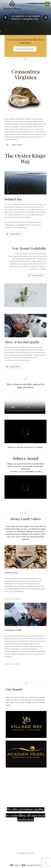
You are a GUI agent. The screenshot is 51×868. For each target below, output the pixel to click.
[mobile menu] (47, 4)
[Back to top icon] (45, 862)
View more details (13, 599)
